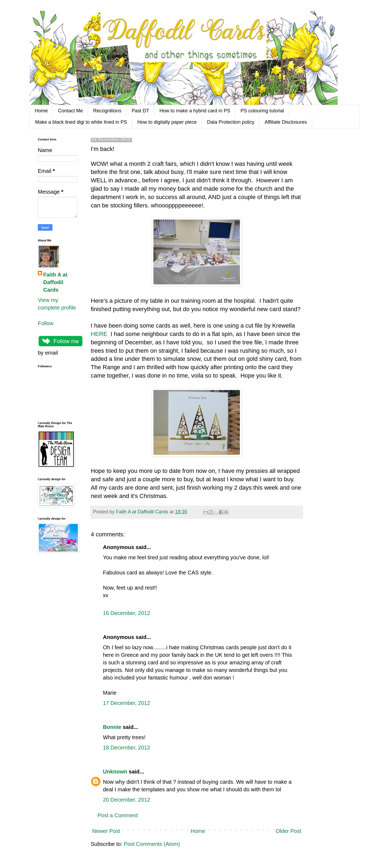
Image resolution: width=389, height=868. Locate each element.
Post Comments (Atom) (152, 844)
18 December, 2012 (127, 748)
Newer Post (106, 831)
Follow (46, 323)
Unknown (115, 772)
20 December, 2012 (127, 800)
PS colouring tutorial (262, 111)
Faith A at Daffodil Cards (55, 282)
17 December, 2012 (127, 703)
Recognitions (107, 111)
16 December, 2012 (127, 613)
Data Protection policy (231, 122)
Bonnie (112, 727)
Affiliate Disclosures (286, 122)
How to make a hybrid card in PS (195, 111)
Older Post (289, 831)
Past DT (140, 111)
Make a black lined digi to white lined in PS (81, 122)
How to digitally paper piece (167, 122)
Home (41, 111)
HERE (99, 334)
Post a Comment (118, 815)
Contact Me (71, 111)
